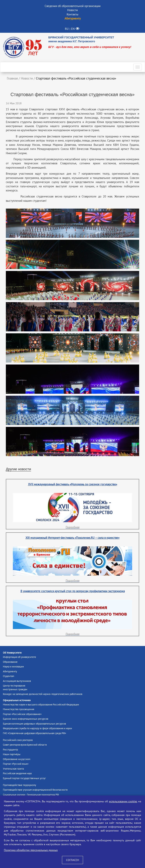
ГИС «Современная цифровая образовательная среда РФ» (34, 733)
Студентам (8, 676)
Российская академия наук (17, 773)
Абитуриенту (10, 671)
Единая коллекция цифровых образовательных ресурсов (34, 724)
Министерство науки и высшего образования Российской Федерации (41, 705)
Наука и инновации (13, 667)
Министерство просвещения (19, 709)
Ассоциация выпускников (17, 681)
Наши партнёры (12, 754)
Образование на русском (17, 759)
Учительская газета (13, 769)
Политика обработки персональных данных (31, 850)
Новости (72, 10)
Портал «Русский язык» (16, 764)
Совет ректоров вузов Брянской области (25, 745)
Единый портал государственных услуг (24, 778)
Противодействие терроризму (19, 785)
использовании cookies (123, 801)
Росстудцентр (10, 750)
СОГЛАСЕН (72, 860)
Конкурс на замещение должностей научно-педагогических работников (43, 694)
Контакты (72, 14)
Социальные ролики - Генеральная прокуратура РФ (31, 795)
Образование (10, 662)
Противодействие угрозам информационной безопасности (35, 790)
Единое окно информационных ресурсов (26, 719)
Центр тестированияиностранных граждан (15, 687)
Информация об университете (19, 657)
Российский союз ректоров (18, 740)
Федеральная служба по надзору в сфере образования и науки (37, 728)
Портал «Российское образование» (22, 714)
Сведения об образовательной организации (73, 6)
